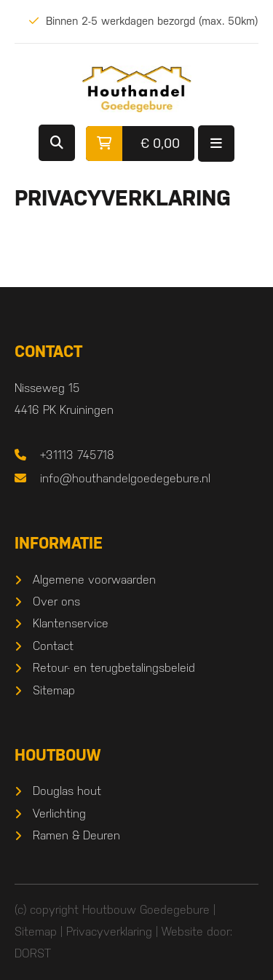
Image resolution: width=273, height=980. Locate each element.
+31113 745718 (77, 455)
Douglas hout (67, 791)
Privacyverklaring (109, 932)
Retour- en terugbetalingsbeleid (114, 668)
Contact (53, 646)
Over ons (56, 601)
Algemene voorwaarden (94, 580)
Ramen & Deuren (76, 835)
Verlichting (59, 814)
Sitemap (54, 690)
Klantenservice (71, 623)
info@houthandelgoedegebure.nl (125, 478)
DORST (33, 953)
